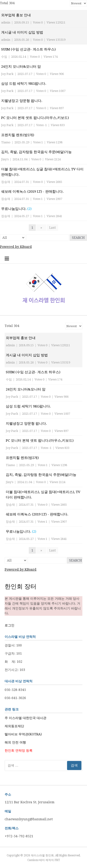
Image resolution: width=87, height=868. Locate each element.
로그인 (10, 625)
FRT (57, 860)
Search (78, 238)
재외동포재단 (14, 726)
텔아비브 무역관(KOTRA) (23, 734)
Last (52, 228)
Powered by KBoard (16, 247)
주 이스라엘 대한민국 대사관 (26, 718)
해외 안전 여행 (15, 742)
